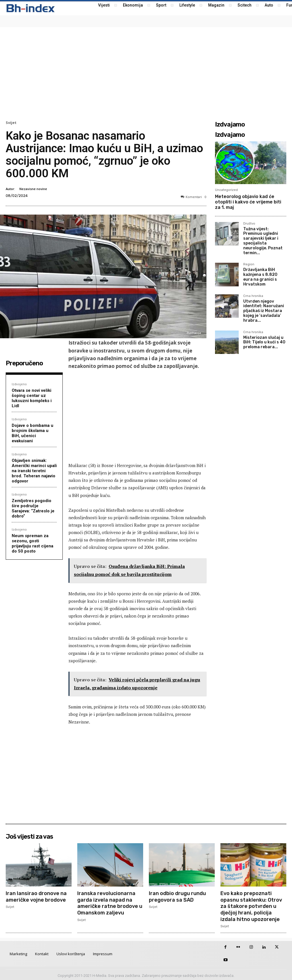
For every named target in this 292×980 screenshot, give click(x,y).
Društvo (249, 224)
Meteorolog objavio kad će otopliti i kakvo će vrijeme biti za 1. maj (248, 202)
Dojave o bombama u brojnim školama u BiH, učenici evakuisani (33, 433)
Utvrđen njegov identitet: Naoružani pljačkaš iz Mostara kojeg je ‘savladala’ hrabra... (264, 311)
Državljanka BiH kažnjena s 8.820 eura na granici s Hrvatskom (260, 277)
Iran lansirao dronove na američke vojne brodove (36, 896)
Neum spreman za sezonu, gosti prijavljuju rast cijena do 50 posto (33, 543)
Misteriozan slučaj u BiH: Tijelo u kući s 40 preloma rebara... (264, 342)
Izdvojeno (19, 384)
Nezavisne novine (33, 189)
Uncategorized (226, 190)
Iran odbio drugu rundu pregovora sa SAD (177, 896)
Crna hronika (253, 296)
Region (249, 264)
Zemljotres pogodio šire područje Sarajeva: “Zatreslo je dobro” (33, 508)
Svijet (11, 123)
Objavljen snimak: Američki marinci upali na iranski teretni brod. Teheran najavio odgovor (34, 471)
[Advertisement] (146, 73)
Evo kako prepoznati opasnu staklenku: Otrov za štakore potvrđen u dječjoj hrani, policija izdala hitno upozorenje (251, 905)
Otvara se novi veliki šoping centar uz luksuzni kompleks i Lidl (32, 398)
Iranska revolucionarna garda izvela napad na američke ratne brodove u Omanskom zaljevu (110, 902)
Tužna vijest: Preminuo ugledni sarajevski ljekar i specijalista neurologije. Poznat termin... (263, 241)
